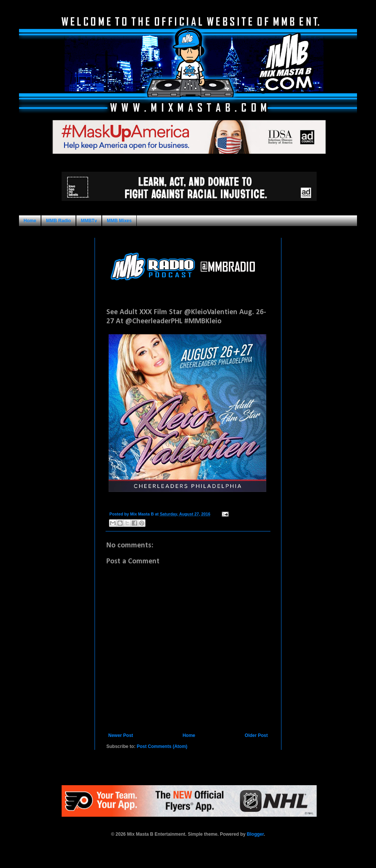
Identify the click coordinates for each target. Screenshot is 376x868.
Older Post (256, 735)
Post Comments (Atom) (162, 746)
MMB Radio (58, 221)
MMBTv (89, 221)
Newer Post (121, 735)
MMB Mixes (119, 221)
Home (30, 221)
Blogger (255, 834)
